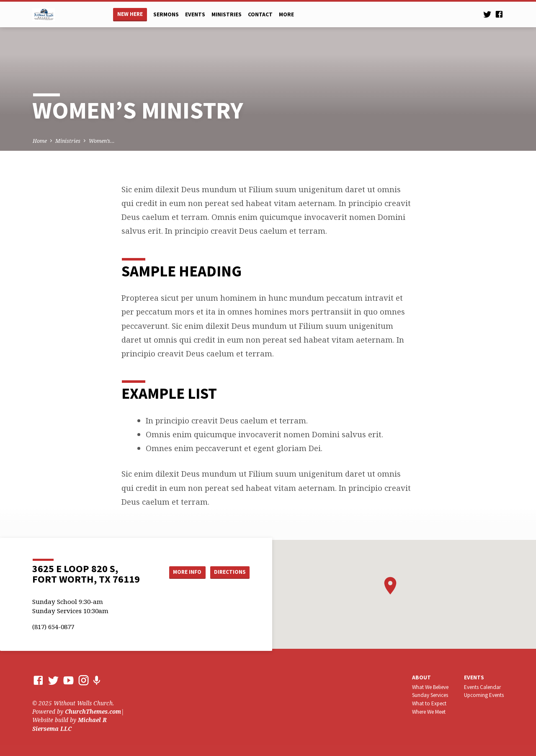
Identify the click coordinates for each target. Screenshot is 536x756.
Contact (260, 14)
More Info (182, 572)
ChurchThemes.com (93, 711)
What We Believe (430, 687)
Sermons (166, 14)
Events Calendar (482, 687)
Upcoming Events (484, 695)
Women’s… (102, 141)
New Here (130, 14)
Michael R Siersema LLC (70, 724)
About (421, 677)
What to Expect (429, 703)
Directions (229, 572)
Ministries (227, 14)
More (286, 14)
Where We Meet (429, 712)
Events (195, 14)
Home (40, 141)
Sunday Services (430, 695)
